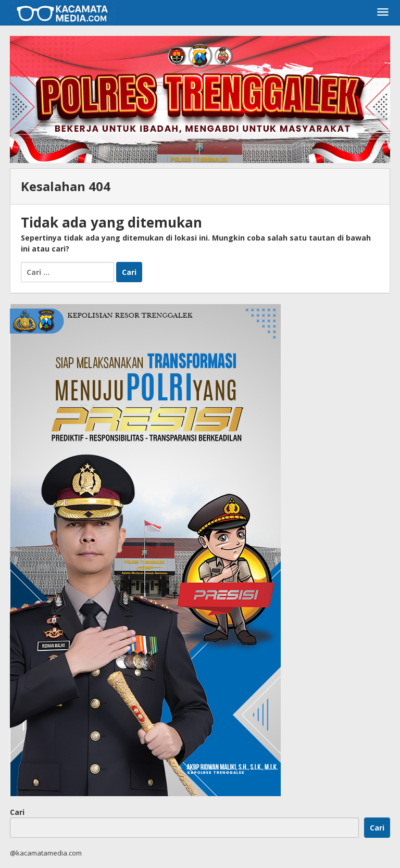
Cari (17, 812)
